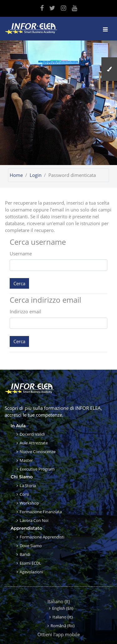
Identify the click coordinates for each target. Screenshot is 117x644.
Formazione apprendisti (42, 537)
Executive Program (37, 469)
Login (36, 175)
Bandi (25, 554)
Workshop (29, 503)
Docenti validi (32, 434)
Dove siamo (31, 546)
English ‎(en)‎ (63, 608)
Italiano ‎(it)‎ (59, 601)
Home (16, 175)
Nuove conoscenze (38, 452)
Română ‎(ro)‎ (63, 626)
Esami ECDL (30, 563)
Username (21, 253)
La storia (28, 485)
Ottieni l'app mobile (59, 634)
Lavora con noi (34, 520)
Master (26, 460)
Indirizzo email (25, 311)
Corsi (24, 494)
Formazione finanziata (41, 512)
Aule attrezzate (34, 443)
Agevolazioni (31, 572)
